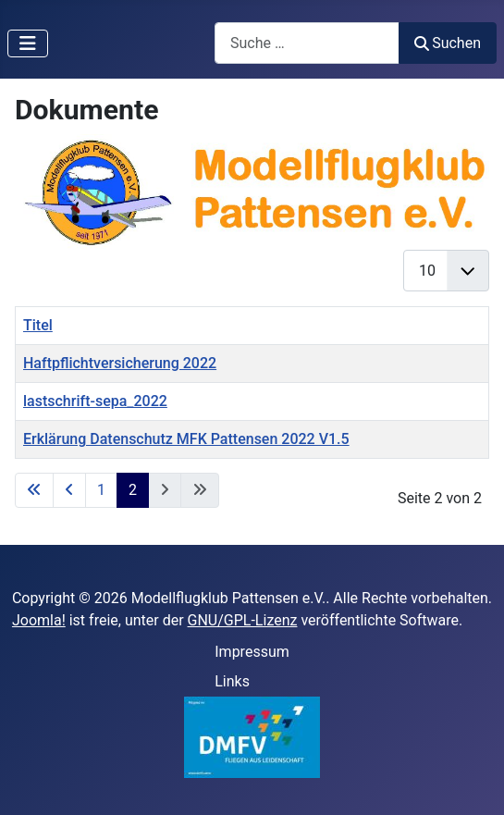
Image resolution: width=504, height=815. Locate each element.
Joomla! (39, 620)
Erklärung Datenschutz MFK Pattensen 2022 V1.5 (186, 439)
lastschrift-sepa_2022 (95, 401)
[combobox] (307, 43)
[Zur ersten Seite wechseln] (34, 490)
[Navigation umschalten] (28, 43)
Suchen (448, 43)
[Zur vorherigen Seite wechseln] (69, 490)
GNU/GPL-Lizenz (243, 620)
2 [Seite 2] (133, 490)
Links (232, 681)
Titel (38, 325)
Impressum (252, 652)
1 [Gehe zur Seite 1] (101, 490)
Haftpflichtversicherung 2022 (120, 363)
